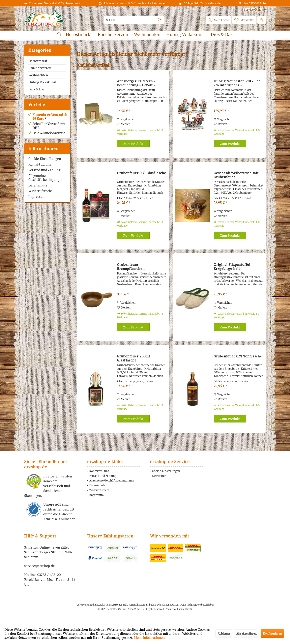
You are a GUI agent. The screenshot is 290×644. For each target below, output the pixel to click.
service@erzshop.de (39, 566)
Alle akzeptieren (246, 633)
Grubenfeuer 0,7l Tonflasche (238, 356)
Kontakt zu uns (40, 164)
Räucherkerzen (40, 68)
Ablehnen (224, 633)
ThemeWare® (184, 609)
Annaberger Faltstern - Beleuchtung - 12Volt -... (138, 83)
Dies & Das (36, 89)
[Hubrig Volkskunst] (186, 35)
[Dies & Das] (222, 35)
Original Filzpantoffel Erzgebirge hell (232, 267)
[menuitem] (253, 10)
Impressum (37, 197)
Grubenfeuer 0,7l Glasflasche (142, 173)
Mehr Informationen (149, 638)
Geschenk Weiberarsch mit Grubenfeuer (236, 175)
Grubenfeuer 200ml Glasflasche (134, 358)
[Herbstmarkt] (79, 35)
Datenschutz (38, 185)
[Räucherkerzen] (113, 35)
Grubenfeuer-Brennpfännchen (131, 267)
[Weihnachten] (147, 35)
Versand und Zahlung (44, 170)
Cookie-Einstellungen (45, 159)
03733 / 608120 (49, 575)
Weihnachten (38, 75)
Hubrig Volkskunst (42, 82)
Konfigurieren (272, 633)
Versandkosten (137, 605)
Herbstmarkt (38, 61)
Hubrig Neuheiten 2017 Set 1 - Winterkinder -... (238, 83)
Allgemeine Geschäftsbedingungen (46, 178)
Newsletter (159, 476)
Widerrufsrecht (40, 191)
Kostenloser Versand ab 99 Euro (50, 117)
